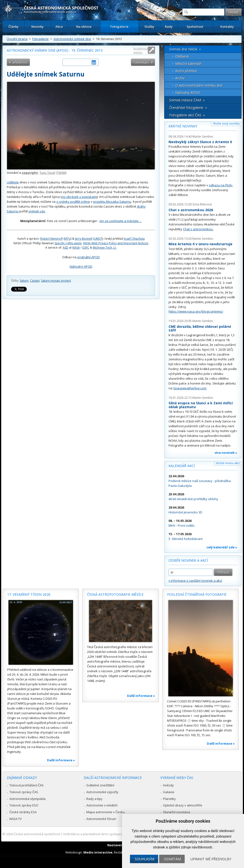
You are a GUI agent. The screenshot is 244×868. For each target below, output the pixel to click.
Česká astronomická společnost (37, 834)
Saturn (24, 281)
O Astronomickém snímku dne (199, 85)
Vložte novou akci (228, 463)
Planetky (169, 799)
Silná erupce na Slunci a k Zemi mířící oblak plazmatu (201, 405)
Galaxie (169, 792)
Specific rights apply (68, 243)
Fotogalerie (119, 27)
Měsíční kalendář (188, 64)
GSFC (86, 248)
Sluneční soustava (176, 812)
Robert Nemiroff (51, 239)
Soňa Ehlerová (202, 204)
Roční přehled (186, 71)
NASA (76, 248)
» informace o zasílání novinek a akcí (195, 581)
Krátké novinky (183, 126)
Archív (180, 78)
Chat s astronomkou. (198, 229)
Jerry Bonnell (84, 239)
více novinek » (226, 453)
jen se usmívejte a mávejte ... (121, 221)
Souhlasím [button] (145, 859)
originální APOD (88, 257)
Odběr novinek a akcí (188, 560)
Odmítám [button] (172, 859)
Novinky (37, 27)
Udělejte (13, 182)
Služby (149, 27)
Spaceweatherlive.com (190, 388)
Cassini (35, 281)
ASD (65, 248)
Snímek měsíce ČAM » (187, 100)
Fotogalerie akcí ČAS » (187, 115)
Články (14, 27)
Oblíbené (182, 56)
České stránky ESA (23, 812)
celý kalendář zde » (222, 547)
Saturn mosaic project (56, 281)
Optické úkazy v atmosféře (183, 805)
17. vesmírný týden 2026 (29, 594)
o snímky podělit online (73, 202)
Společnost (195, 27)
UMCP (98, 239)
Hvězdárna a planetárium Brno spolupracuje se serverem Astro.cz (112, 834)
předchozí (20, 62)
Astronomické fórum (101, 819)
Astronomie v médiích (102, 805)
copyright (30, 173)
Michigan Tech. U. (105, 248)
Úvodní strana (17, 39)
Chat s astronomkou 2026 (191, 210)
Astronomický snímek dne (72, 39)
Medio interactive (98, 852)
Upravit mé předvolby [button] (211, 859)
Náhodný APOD (81, 266)
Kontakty (227, 27)
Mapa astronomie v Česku (105, 812)
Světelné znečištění (100, 785)
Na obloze (84, 27)
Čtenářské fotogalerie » (188, 108)
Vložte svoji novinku (226, 123)
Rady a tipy (94, 799)
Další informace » (61, 760)
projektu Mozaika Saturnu (112, 202)
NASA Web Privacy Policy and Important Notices (116, 243)
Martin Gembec (203, 136)
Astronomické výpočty (102, 792)
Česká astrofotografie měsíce (115, 594)
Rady (169, 27)
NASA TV (16, 819)
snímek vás (37, 211)
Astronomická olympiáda (27, 799)
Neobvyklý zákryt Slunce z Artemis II (200, 142)
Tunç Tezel (47, 173)
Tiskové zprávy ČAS (24, 792)
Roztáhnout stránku (141, 50)
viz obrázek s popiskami (79, 197)
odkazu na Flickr (221, 185)
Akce (59, 27)
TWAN (61, 173)
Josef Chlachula (134, 239)
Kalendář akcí (182, 466)
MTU (68, 239)
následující (141, 62)
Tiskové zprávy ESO (24, 805)
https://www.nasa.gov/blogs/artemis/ (196, 311)
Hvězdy (168, 785)
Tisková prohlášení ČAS (27, 785)
